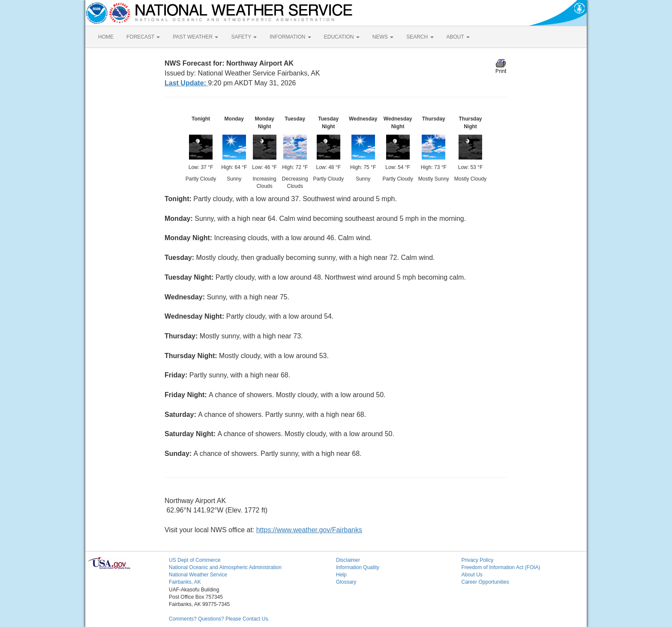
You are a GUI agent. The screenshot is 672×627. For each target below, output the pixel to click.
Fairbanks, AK (185, 582)
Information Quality (358, 567)
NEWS (383, 37)
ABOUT (458, 37)
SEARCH (420, 37)
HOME (106, 37)
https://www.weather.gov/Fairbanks (309, 530)
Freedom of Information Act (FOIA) (501, 567)
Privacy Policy (478, 560)
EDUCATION (342, 37)
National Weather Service (198, 575)
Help (341, 575)
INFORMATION (290, 37)
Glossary (346, 582)
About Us (472, 575)
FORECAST (143, 37)
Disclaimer (348, 560)
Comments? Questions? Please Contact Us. (219, 619)
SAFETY (244, 37)
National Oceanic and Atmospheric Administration (225, 567)
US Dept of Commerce (195, 560)
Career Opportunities (485, 582)
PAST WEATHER (195, 37)
